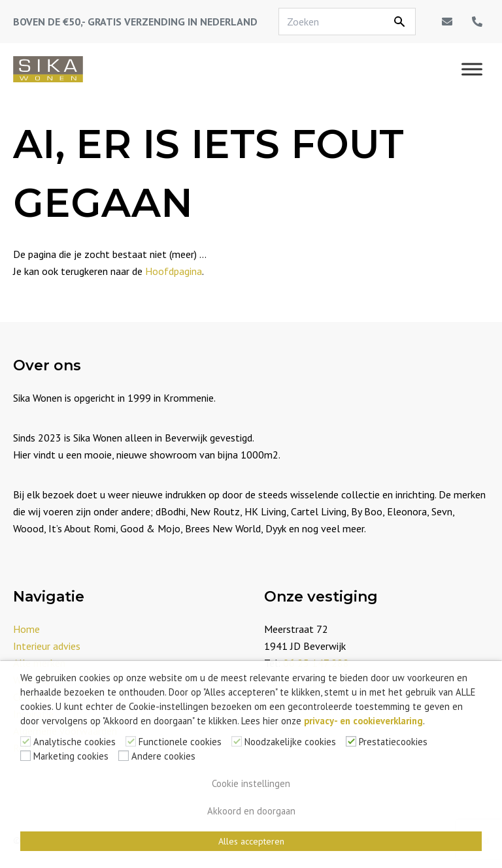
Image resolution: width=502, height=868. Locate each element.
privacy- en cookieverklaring (363, 721)
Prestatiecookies (393, 742)
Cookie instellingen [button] (251, 783)
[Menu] (472, 69)
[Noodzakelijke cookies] (237, 741)
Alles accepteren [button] (251, 841)
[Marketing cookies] (25, 756)
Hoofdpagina (174, 271)
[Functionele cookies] (131, 741)
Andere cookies (163, 756)
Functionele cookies (180, 742)
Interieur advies (47, 646)
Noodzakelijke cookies (290, 742)
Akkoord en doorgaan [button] (251, 811)
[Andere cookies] (124, 756)
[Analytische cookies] (25, 741)
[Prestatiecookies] (351, 741)
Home (26, 629)
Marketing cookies (71, 756)
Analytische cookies (75, 742)
